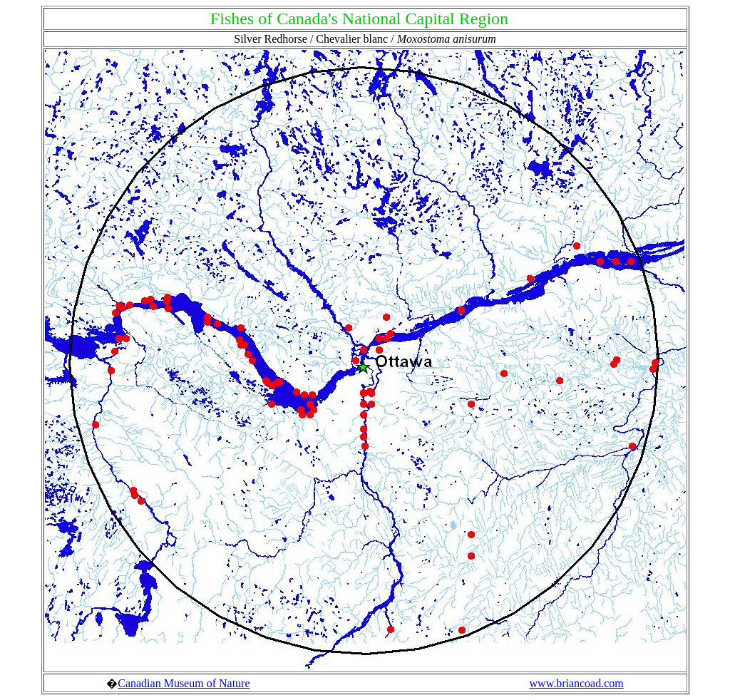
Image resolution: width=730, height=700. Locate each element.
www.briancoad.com (577, 683)
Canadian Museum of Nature (184, 683)
